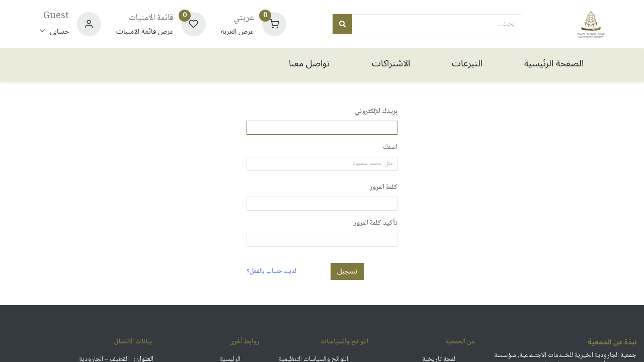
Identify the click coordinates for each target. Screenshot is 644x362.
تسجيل (347, 271)
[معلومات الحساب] (54, 31)
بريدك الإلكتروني (376, 112)
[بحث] (342, 24)
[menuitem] (554, 65)
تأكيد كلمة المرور (376, 224)
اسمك (390, 148)
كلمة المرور (384, 188)
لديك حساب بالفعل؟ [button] (271, 271)
